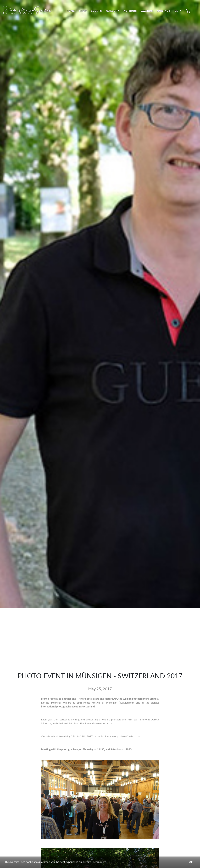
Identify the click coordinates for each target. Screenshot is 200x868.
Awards (147, 11)
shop (83, 11)
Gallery (113, 11)
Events (97, 11)
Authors (130, 11)
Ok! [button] (191, 862)
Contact (164, 11)
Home (71, 11)
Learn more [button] (100, 862)
